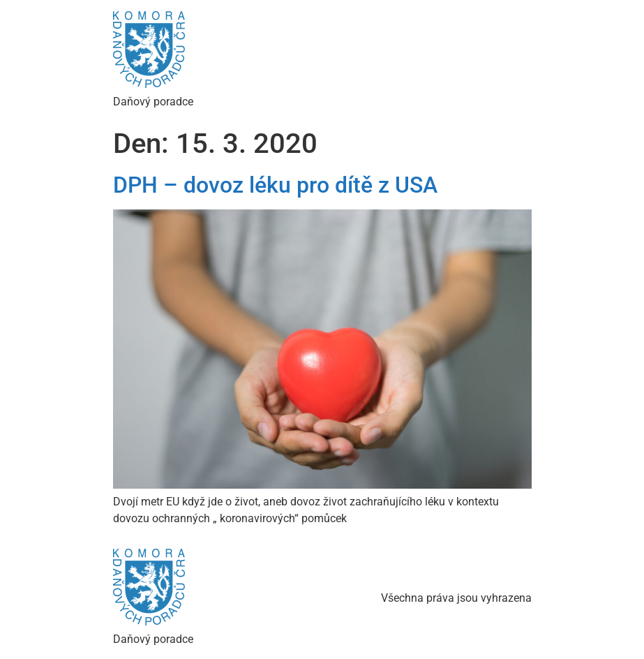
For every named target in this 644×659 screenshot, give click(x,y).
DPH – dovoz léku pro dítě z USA (275, 185)
